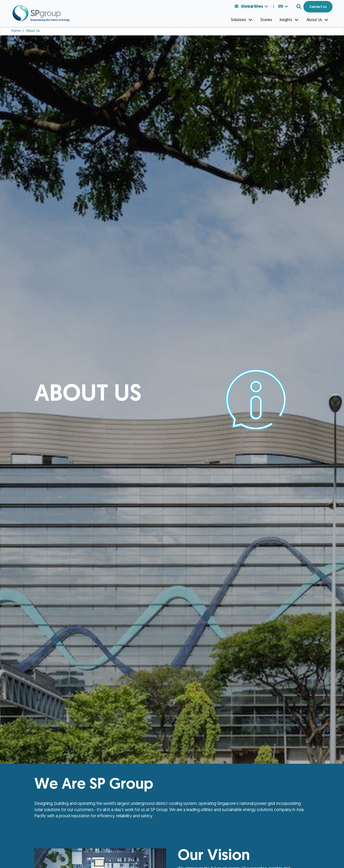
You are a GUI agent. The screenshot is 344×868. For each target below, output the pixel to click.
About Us (318, 20)
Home (16, 31)
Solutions (242, 20)
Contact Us (318, 7)
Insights (289, 20)
